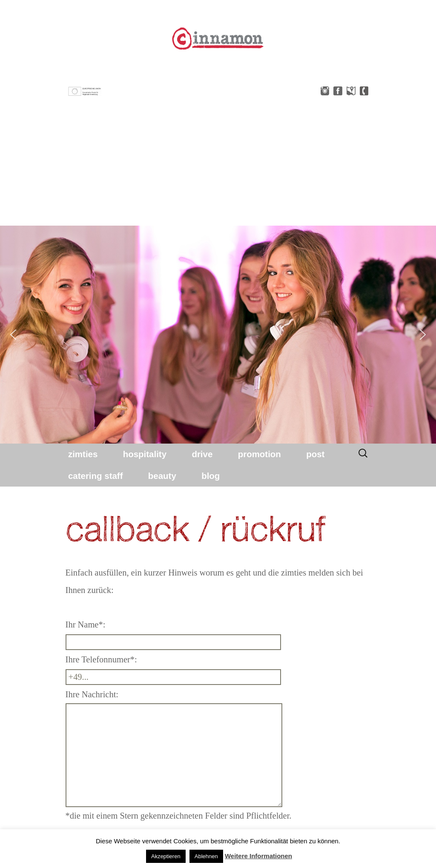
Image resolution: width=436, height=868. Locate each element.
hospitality (145, 454)
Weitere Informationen (258, 856)
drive (202, 454)
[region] (218, 335)
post (315, 454)
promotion (260, 454)
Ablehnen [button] (206, 856)
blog (211, 476)
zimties (83, 454)
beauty (162, 476)
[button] (13, 335)
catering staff (96, 476)
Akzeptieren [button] (166, 856)
